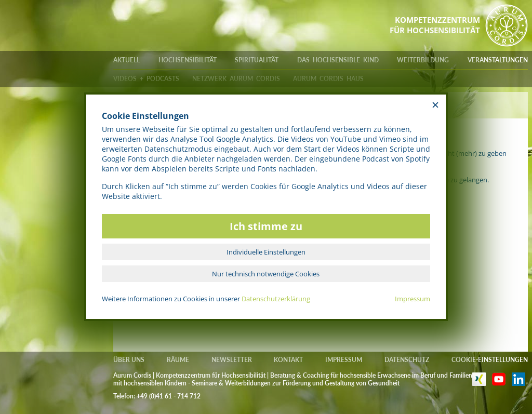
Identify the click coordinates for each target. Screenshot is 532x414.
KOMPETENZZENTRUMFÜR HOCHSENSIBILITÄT (435, 25)
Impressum (413, 299)
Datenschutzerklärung (276, 299)
